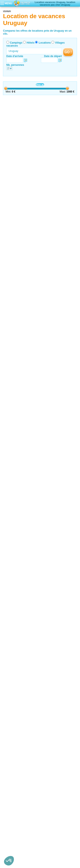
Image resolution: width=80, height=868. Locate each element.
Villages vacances (64, 843)
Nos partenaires (64, 837)
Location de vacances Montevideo (22, 797)
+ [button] (71, 705)
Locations (45, 43)
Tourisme (40, 658)
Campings (16, 43)
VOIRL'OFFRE (70, 108)
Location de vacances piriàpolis (21, 794)
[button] (9, 861)
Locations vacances (19, 658)
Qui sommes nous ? (19, 837)
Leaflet (39, 719)
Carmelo (28, 388)
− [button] (71, 711)
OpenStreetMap (55, 719)
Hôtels (31, 43)
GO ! (68, 52)
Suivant (73, 101)
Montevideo (30, 106)
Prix (40, 85)
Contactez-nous (43, 837)
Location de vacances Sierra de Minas (25, 800)
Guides (40, 846)
